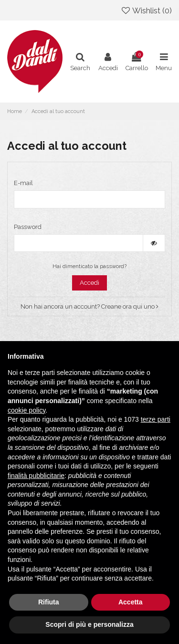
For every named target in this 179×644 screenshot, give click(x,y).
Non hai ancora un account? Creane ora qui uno (89, 306)
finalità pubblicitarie (36, 476)
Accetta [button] (131, 602)
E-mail (23, 183)
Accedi (89, 283)
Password (28, 227)
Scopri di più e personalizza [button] (89, 624)
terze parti (156, 419)
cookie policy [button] (26, 410)
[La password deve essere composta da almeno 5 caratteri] (79, 243)
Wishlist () (146, 10)
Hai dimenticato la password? (89, 266)
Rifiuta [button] (49, 602)
